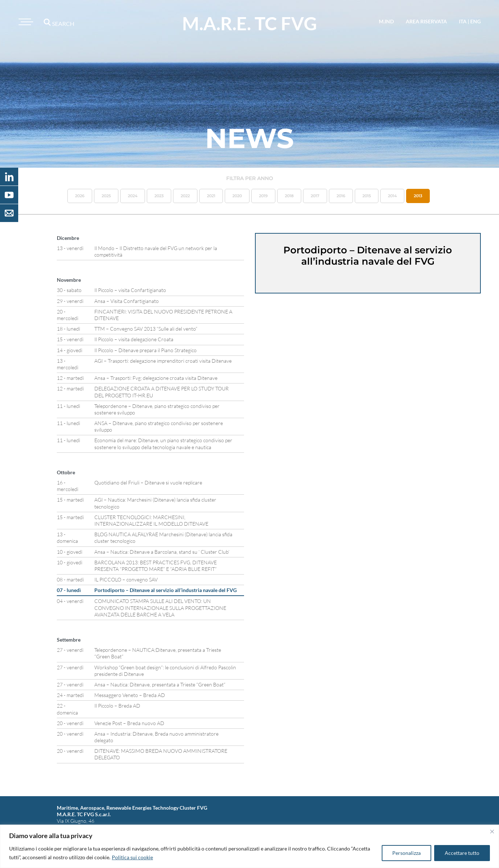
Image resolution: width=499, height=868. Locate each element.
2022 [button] (185, 196)
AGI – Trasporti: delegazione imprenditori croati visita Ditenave (163, 361)
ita (463, 21)
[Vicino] (492, 832)
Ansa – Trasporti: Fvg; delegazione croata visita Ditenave (156, 378)
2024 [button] (133, 196)
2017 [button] (315, 196)
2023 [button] (159, 196)
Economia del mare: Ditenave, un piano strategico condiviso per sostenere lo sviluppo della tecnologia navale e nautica (163, 443)
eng (476, 21)
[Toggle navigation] (25, 22)
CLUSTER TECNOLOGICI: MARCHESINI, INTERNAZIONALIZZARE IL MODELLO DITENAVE (151, 520)
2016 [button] (341, 196)
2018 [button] (289, 196)
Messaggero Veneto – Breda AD (130, 695)
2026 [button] (80, 196)
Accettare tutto (462, 853)
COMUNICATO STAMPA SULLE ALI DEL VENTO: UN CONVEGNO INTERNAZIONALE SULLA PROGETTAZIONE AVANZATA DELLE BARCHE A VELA (160, 608)
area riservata (426, 21)
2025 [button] (106, 196)
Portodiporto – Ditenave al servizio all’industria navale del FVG (166, 590)
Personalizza (406, 853)
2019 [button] (263, 196)
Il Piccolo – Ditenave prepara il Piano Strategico (146, 350)
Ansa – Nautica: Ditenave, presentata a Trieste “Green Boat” (160, 684)
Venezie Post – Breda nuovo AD (129, 723)
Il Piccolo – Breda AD (117, 706)
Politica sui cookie (132, 857)
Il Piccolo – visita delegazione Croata (134, 339)
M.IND (386, 21)
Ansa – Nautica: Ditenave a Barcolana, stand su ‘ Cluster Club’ (162, 552)
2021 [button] (211, 196)
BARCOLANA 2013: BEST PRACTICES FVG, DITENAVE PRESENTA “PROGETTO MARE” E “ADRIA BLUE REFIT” (156, 566)
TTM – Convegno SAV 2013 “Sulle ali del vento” (146, 329)
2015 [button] (367, 196)
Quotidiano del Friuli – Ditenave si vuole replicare (148, 482)
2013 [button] (418, 196)
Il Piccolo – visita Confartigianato (130, 290)
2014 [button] (392, 196)
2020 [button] (237, 196)
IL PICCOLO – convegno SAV (126, 579)
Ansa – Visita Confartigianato (127, 301)
